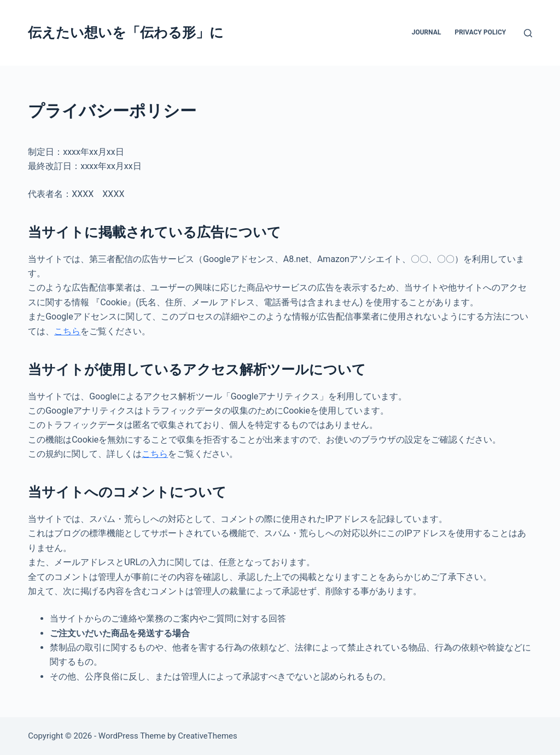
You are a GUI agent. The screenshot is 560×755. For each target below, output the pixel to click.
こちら (67, 331)
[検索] (528, 33)
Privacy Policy (480, 32)
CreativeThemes (208, 736)
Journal (427, 32)
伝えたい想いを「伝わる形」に (126, 33)
